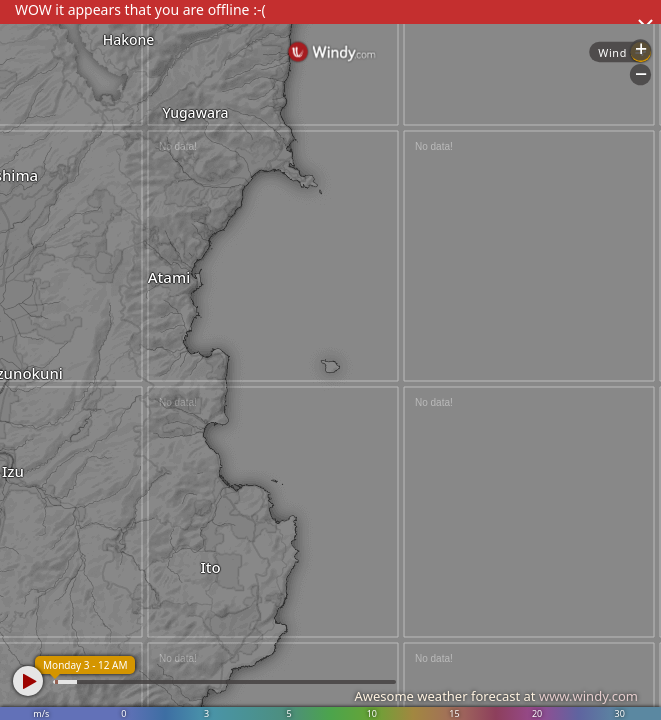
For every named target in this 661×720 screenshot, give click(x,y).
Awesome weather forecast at (496, 696)
